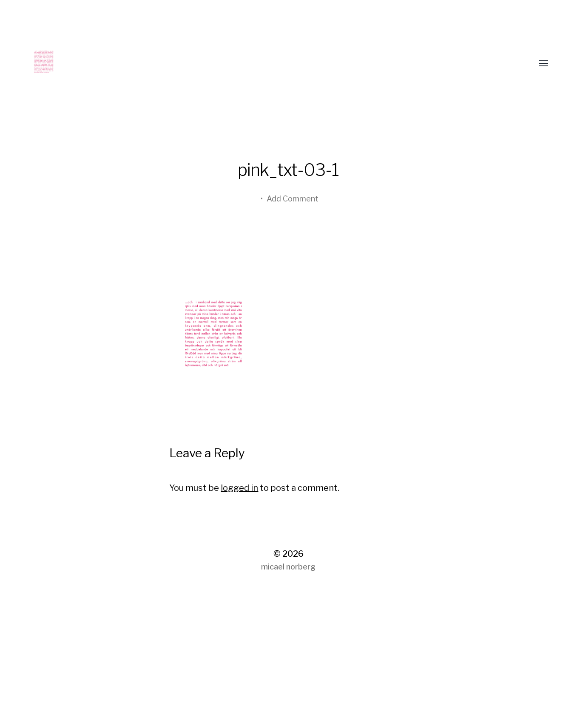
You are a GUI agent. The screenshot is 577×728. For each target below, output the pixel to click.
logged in (239, 488)
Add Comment (293, 199)
